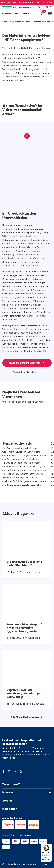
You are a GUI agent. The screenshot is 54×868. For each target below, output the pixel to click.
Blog (11, 21)
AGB (4, 864)
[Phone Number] (39, 7)
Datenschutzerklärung (31, 864)
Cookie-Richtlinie (14, 864)
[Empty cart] (42, 13)
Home (5, 21)
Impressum (46, 864)
